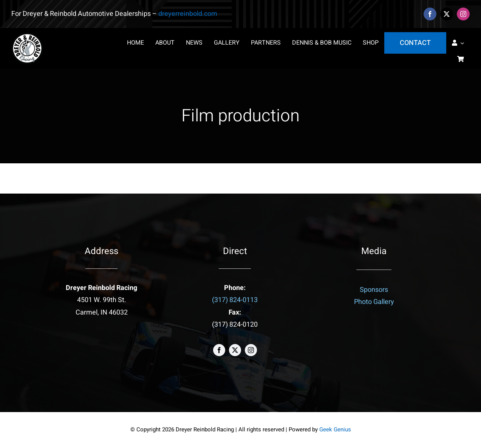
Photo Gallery (374, 302)
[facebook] (430, 14)
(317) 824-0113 (235, 300)
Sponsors (374, 290)
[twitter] (447, 14)
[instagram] (463, 14)
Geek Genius (335, 429)
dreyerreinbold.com (188, 14)
